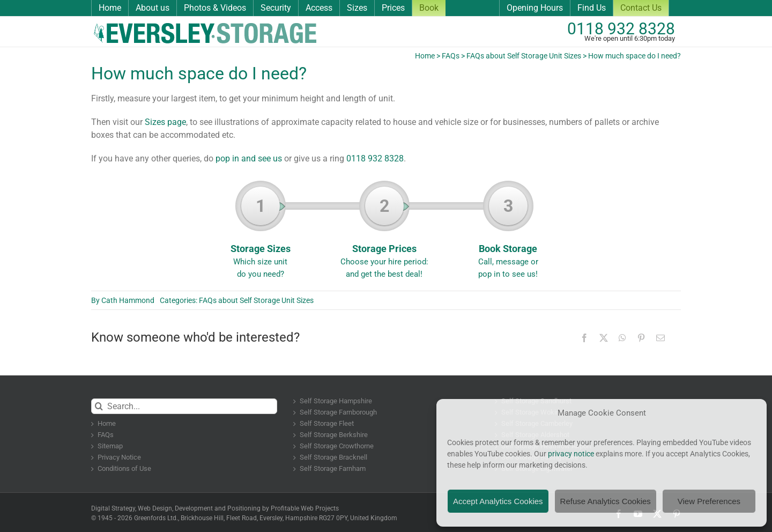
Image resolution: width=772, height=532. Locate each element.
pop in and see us (249, 158)
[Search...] (184, 406)
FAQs (451, 56)
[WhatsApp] (622, 338)
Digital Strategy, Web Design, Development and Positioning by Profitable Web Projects (215, 508)
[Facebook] (584, 338)
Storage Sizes (260, 233)
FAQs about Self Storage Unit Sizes (524, 56)
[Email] (660, 338)
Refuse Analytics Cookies (606, 501)
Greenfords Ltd (155, 518)
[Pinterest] (641, 338)
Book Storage (508, 233)
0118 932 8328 (621, 29)
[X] (604, 338)
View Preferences (709, 501)
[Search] (99, 406)
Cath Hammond (128, 300)
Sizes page (165, 122)
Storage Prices (384, 233)
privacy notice (571, 454)
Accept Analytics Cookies (498, 501)
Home (425, 56)
